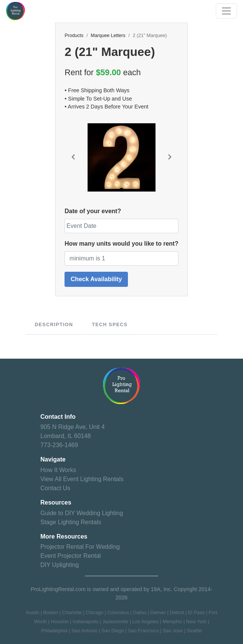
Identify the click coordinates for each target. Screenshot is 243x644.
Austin (32, 612)
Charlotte (72, 612)
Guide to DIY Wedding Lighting (82, 513)
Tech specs (110, 324)
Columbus (118, 612)
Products (74, 36)
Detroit (177, 612)
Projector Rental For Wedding (80, 547)
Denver (158, 612)
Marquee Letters (108, 36)
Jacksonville (115, 622)
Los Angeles (146, 622)
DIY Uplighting (60, 565)
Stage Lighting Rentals (71, 522)
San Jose (173, 631)
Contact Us (55, 488)
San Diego (113, 631)
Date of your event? (93, 211)
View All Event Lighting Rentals (82, 479)
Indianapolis (85, 622)
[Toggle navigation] (226, 11)
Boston (51, 612)
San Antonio (84, 631)
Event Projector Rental (71, 556)
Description (54, 324)
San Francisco (143, 631)
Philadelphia (54, 631)
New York (196, 622)
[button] (73, 157)
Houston (60, 622)
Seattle (194, 631)
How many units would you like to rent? (121, 244)
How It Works (58, 470)
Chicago (95, 612)
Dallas (140, 612)
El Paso (196, 612)
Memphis (172, 622)
